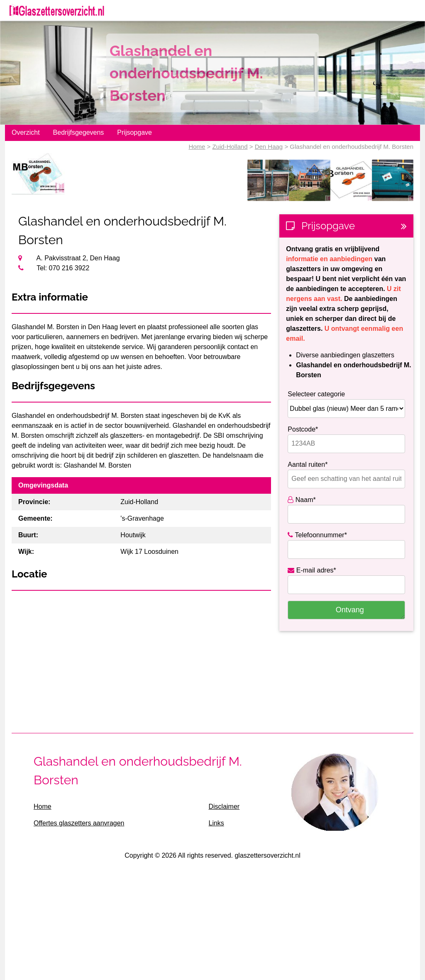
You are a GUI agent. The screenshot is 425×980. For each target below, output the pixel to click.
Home (197, 147)
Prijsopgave (134, 132)
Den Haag (269, 147)
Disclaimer (224, 807)
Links (216, 823)
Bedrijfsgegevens (79, 132)
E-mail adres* (312, 570)
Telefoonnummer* (317, 535)
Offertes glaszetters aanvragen (79, 823)
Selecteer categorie (316, 394)
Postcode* (303, 429)
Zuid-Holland (230, 147)
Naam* (302, 500)
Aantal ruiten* (308, 465)
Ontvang (350, 610)
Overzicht (26, 132)
